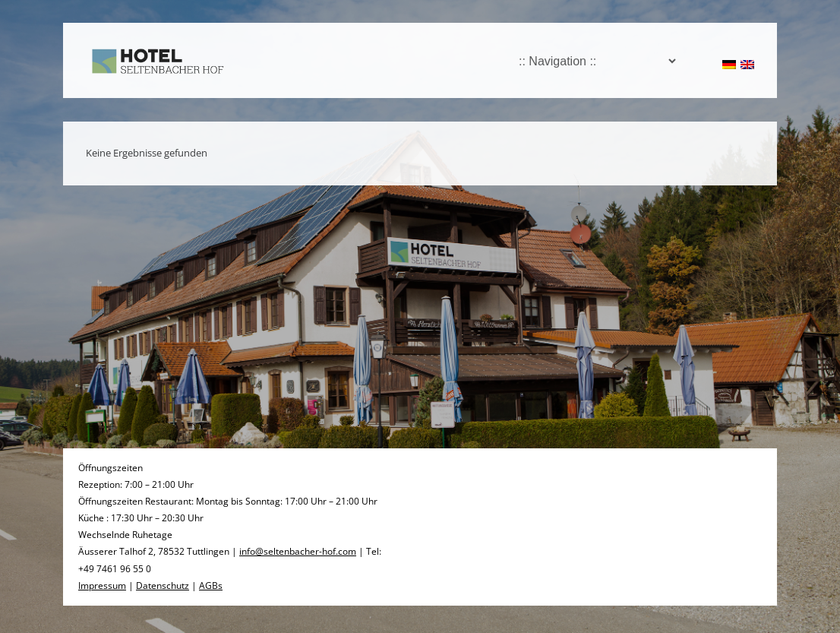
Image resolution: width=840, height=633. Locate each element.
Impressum (102, 586)
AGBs (211, 586)
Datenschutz (163, 586)
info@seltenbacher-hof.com (298, 551)
